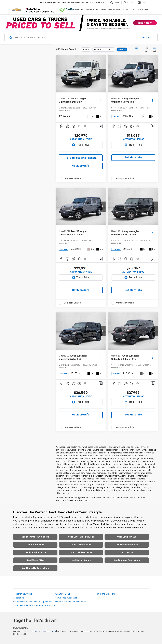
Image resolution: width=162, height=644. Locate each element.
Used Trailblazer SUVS (81, 553)
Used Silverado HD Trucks (81, 537)
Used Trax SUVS (127, 553)
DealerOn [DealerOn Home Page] (34, 631)
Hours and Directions (106, 594)
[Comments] (101, 126)
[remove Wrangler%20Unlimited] (104, 50)
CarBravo (104, 10)
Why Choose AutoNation (66, 598)
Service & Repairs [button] (137, 10)
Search (145, 37)
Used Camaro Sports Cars (127, 560)
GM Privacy (51, 631)
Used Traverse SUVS (81, 545)
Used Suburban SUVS (35, 553)
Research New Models (23, 594)
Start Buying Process (81, 158)
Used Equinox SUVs (127, 537)
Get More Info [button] (81, 166)
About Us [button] (147, 10)
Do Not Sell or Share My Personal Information (34, 606)
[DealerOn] (21, 628)
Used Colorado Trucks (127, 545)
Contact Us (19, 598)
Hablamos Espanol (77, 602)
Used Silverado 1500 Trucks (35, 537)
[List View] (154, 49)
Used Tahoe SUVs (35, 545)
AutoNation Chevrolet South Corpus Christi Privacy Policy (40, 602)
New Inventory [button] (79, 10)
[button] (103, 74)
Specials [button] (119, 10)
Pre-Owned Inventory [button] (92, 10)
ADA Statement (62, 594)
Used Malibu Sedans (81, 560)
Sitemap (42, 631)
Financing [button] (111, 10)
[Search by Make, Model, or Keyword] (77, 38)
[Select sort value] (138, 49)
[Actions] (100, 100)
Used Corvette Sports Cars (35, 568)
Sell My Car (127, 10)
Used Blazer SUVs (35, 560)
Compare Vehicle (73, 178)
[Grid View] (146, 49)
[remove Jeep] (86, 50)
